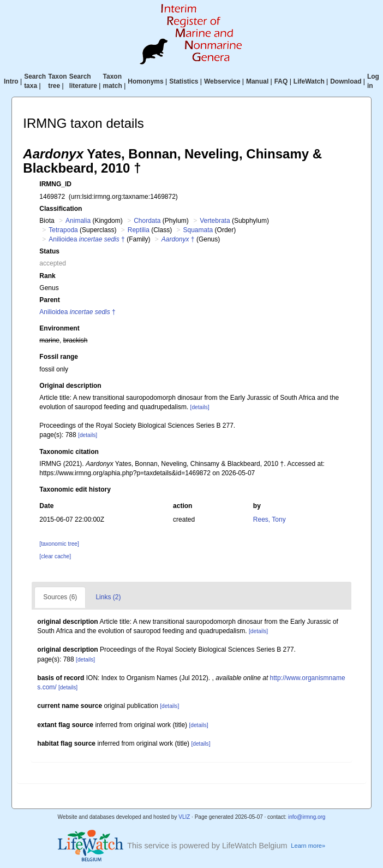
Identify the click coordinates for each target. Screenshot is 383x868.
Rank (47, 276)
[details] (200, 407)
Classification (61, 209)
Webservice (222, 81)
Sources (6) (60, 597)
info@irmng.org (307, 817)
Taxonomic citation (69, 452)
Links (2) (108, 597)
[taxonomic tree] (59, 544)
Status (49, 251)
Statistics (184, 81)
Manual (257, 81)
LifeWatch (309, 81)
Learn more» (308, 846)
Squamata (198, 230)
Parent (49, 300)
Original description (70, 386)
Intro (11, 81)
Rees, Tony (270, 519)
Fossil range (59, 357)
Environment (59, 328)
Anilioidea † (86, 239)
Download (346, 81)
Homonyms (145, 81)
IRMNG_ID (55, 184)
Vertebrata (215, 221)
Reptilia (139, 230)
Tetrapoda (63, 230)
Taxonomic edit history (75, 489)
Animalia (78, 221)
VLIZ (184, 817)
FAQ (281, 81)
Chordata (147, 221)
